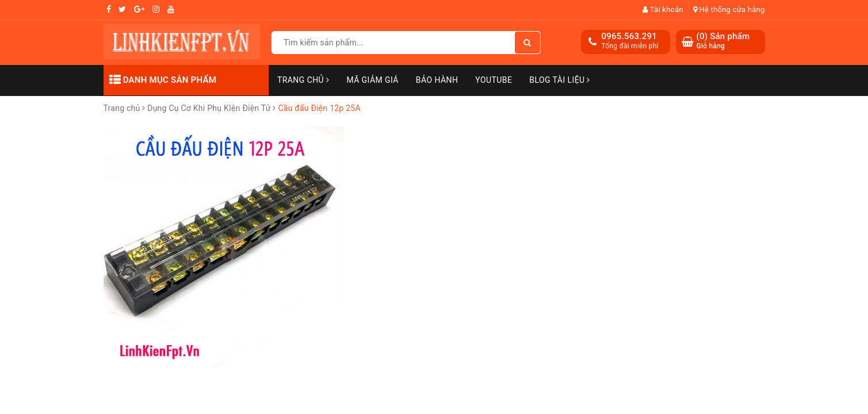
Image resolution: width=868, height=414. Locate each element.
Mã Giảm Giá (372, 80)
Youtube (494, 80)
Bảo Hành (437, 80)
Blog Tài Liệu (560, 80)
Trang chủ (303, 80)
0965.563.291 (630, 36)
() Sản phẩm (723, 41)
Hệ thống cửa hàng (729, 9)
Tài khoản (663, 9)
